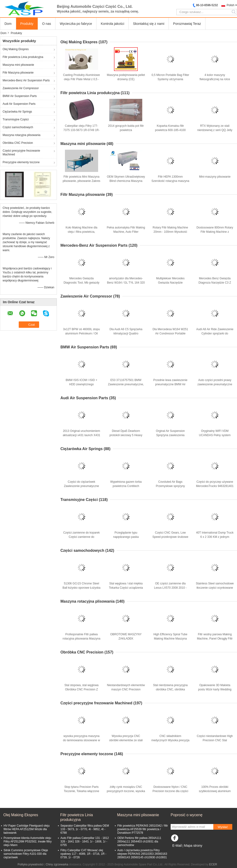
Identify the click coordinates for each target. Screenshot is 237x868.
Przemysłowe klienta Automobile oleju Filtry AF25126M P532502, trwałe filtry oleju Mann (28, 842)
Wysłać (223, 827)
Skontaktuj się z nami (149, 24)
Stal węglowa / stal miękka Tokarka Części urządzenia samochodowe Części (126, 588)
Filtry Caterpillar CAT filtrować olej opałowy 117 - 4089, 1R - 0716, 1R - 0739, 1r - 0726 (83, 854)
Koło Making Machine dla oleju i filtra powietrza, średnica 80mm (82, 232)
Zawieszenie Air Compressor (21, 88)
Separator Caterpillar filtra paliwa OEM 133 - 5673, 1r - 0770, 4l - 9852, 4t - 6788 (85, 829)
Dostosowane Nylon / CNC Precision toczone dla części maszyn (170, 791)
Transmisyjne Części (16, 119)
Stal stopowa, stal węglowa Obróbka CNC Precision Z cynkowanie (82, 689)
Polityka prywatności (30, 864)
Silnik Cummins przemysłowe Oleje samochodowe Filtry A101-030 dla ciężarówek (26, 854)
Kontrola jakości (112, 24)
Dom (8, 24)
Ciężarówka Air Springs (17, 112)
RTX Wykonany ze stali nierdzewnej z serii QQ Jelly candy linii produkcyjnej (215, 130)
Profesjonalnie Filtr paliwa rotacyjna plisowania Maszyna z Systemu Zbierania (81, 639)
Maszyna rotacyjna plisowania (21, 135)
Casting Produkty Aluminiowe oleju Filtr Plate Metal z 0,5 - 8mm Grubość (81, 79)
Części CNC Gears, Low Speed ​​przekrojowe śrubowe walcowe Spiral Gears (170, 537)
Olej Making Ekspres (16, 49)
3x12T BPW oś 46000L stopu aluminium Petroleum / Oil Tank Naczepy (81, 333)
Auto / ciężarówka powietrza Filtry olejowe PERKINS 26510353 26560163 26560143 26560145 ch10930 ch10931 (142, 854)
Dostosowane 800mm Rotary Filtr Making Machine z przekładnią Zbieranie (215, 232)
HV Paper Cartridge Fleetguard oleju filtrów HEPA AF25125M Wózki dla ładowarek (27, 829)
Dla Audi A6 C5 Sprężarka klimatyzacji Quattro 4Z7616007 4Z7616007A (126, 333)
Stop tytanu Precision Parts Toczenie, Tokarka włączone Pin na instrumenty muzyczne (81, 791)
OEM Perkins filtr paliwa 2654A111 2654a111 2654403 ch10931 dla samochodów (139, 842)
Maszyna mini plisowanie (18, 65)
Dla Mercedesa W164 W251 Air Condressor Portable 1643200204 (170, 333)
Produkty (27, 24)
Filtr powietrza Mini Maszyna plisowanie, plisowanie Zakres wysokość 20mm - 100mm (81, 181)
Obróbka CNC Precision (18, 143)
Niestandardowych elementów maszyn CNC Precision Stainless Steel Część (126, 689)
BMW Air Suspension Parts (20, 96)
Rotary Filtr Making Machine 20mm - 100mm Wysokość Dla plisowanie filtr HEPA (170, 232)
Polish (230, 5)
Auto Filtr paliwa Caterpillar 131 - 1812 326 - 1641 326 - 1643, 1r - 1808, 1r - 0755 (85, 842)
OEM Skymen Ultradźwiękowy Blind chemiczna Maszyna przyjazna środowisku (126, 181)
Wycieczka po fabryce (76, 24)
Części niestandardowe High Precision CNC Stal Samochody (215, 740)
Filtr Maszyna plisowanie (18, 73)
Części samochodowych (18, 127)
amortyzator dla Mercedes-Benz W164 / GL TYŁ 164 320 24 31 (126, 283)
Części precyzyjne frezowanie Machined (21, 153)
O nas (47, 24)
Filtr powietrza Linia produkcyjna (23, 57)
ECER (213, 864)
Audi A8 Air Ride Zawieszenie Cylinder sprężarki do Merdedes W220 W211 (215, 333)
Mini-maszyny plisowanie (215, 177)
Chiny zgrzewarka (57, 864)
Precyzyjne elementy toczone (21, 162)
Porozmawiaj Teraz (187, 24)
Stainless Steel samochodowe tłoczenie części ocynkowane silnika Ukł (215, 588)
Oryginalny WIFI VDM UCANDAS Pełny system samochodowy (215, 435)
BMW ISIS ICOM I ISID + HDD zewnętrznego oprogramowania (82, 384)
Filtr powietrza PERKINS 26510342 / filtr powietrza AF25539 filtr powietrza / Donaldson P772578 (143, 829)
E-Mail (177, 846)
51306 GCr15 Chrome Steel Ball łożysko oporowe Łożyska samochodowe (82, 588)
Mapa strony (193, 846)
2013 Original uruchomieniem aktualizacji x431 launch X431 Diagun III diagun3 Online (82, 435)
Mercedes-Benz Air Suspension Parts (26, 80)
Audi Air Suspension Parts (19, 104)
